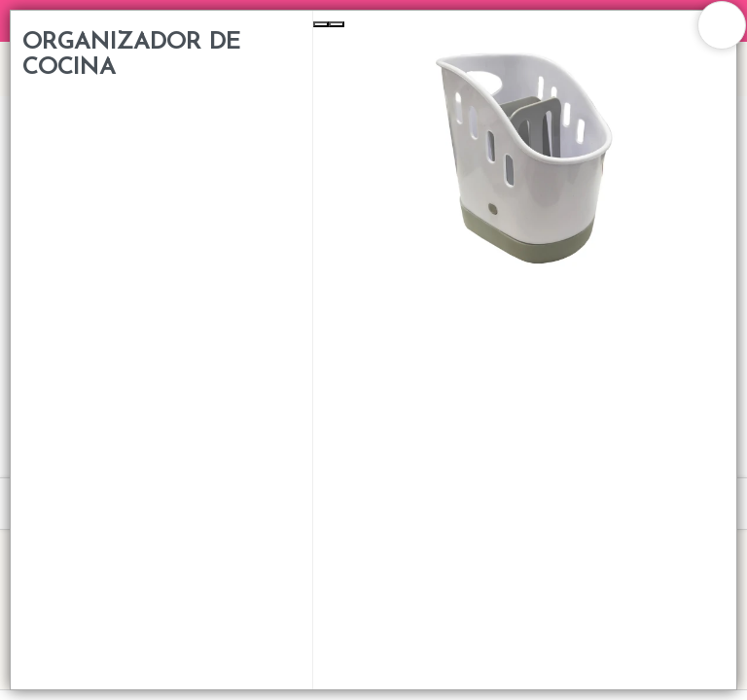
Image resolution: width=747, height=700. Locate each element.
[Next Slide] (337, 24)
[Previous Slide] (321, 24)
